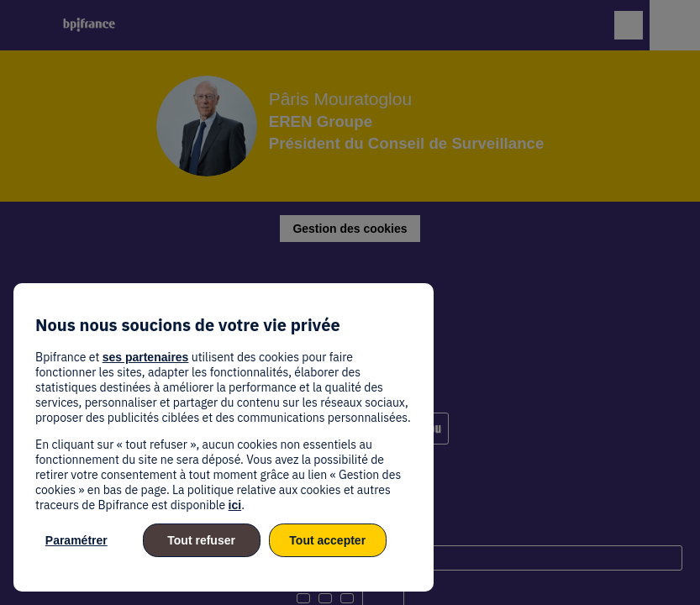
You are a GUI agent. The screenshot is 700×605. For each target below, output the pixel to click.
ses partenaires (146, 357)
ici (235, 505)
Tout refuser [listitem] (201, 540)
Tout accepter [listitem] (327, 540)
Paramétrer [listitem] (76, 540)
